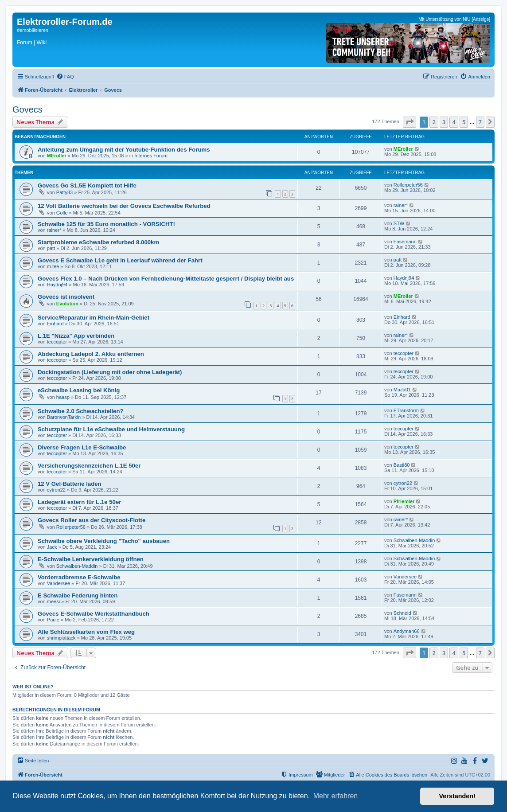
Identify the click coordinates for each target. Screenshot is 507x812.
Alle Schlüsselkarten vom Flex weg (86, 632)
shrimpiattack (61, 638)
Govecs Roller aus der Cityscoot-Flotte (92, 520)
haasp (63, 397)
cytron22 (56, 490)
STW (399, 223)
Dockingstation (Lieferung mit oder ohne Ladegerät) (110, 372)
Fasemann (405, 242)
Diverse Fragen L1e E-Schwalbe (82, 447)
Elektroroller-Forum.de (65, 22)
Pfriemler (404, 501)
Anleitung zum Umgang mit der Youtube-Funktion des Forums (124, 150)
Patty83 (64, 192)
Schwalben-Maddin (414, 540)
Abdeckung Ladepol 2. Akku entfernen (91, 354)
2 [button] (434, 122)
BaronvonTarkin (64, 417)
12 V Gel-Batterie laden (70, 484)
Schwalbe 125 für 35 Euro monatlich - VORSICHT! (106, 224)
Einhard (55, 324)
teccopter (57, 342)
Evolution (67, 304)
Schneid (402, 613)
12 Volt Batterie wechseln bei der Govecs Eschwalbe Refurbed (124, 206)
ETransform (406, 410)
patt (51, 248)
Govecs (27, 109)
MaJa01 (402, 390)
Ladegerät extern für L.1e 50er (79, 502)
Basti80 (402, 465)
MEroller (57, 156)
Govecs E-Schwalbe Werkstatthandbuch (94, 614)
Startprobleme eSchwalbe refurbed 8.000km (98, 242)
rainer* (401, 205)
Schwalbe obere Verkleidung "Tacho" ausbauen (104, 541)
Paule (53, 620)
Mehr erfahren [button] (336, 796)
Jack (52, 547)
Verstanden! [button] (457, 796)
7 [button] (480, 122)
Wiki (41, 43)
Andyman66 (407, 631)
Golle (62, 213)
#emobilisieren (33, 30)
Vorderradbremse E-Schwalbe (79, 577)
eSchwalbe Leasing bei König (79, 390)
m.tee (53, 266)
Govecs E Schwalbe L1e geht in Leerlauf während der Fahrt (120, 260)
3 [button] (444, 122)
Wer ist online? (33, 687)
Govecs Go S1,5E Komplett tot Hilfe (87, 185)
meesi (53, 601)
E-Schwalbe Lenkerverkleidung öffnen (91, 559)
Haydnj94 (57, 285)
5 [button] (464, 122)
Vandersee (58, 583)
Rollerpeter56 (408, 185)
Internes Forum (151, 156)
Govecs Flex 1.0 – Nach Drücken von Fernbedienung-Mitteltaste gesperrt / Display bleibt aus (166, 279)
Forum (25, 43)
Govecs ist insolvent (66, 297)
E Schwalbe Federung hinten (78, 595)
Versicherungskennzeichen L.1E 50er (89, 466)
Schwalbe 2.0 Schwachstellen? (81, 411)
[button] (409, 122)
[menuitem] (65, 77)
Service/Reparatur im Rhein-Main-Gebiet (94, 318)
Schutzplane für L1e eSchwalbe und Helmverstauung (111, 429)
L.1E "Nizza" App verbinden (76, 336)
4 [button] (454, 122)
